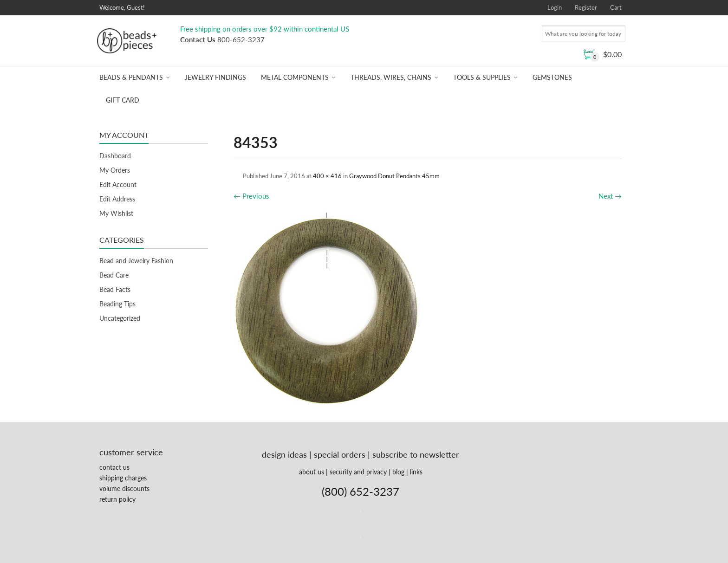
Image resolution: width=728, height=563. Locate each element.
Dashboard (115, 156)
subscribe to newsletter (416, 454)
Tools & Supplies (482, 77)
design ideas (284, 454)
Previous (251, 196)
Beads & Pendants (131, 77)
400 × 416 (327, 176)
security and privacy (358, 472)
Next (610, 196)
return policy (117, 499)
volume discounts (124, 489)
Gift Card (123, 100)
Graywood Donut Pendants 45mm (394, 176)
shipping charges (123, 478)
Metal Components (295, 77)
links (416, 472)
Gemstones (552, 77)
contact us (114, 467)
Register (586, 7)
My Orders (115, 170)
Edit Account (118, 184)
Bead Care (114, 275)
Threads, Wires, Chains (391, 77)
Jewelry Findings (215, 77)
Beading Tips (117, 304)
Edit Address (117, 199)
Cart (616, 7)
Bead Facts (115, 289)
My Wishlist (116, 213)
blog (398, 472)
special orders (340, 454)
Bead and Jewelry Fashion (136, 261)
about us (312, 472)
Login (555, 7)
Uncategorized (120, 318)
